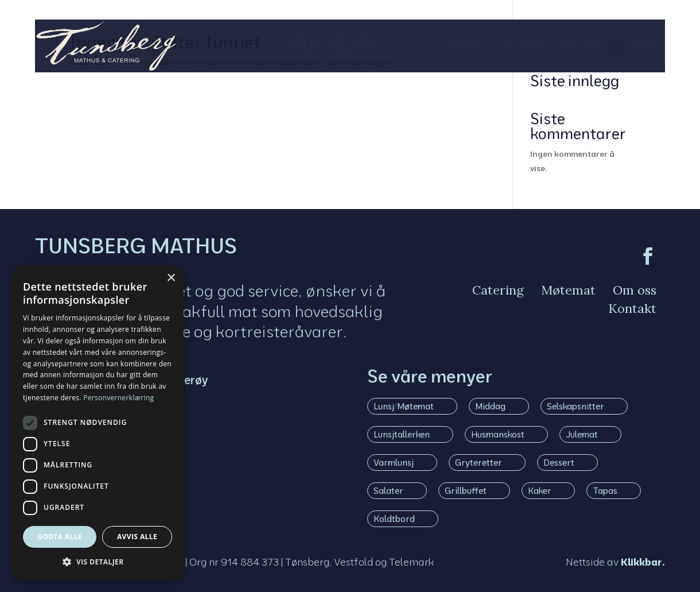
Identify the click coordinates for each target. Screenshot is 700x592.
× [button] (171, 278)
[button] (98, 562)
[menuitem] (310, 43)
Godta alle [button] (60, 537)
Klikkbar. (643, 562)
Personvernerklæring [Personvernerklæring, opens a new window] (118, 398)
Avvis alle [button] (137, 537)
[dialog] (98, 423)
